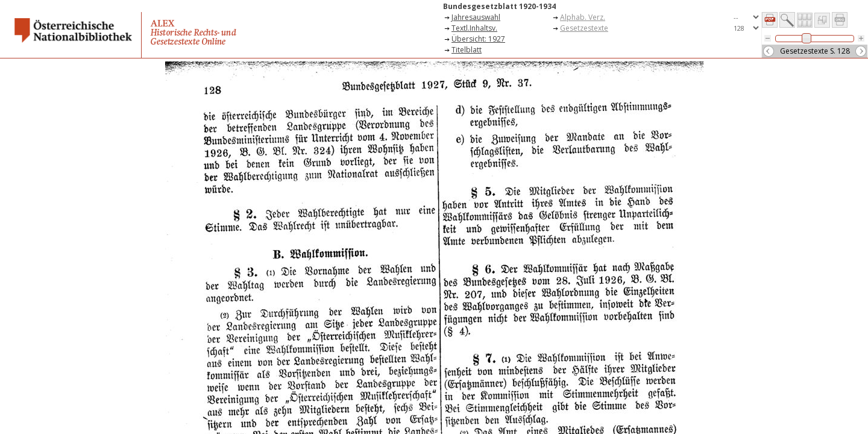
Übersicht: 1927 (478, 39)
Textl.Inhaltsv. (474, 28)
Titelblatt (467, 50)
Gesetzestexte (584, 28)
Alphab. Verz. (583, 17)
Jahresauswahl (476, 17)
